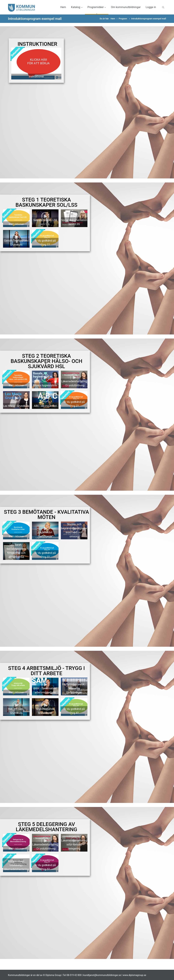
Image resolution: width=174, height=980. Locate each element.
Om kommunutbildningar (126, 7)
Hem (63, 7)
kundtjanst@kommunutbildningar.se (102, 975)
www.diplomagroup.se (134, 975)
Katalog (77, 7)
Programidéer (97, 7)
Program (123, 19)
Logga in (151, 7)
